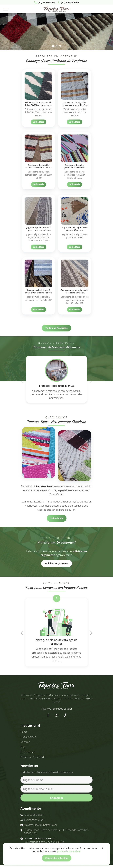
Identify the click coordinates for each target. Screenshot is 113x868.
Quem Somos (28, 737)
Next (90, 380)
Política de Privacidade (33, 757)
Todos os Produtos (56, 328)
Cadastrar (57, 798)
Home (24, 732)
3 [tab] (60, 46)
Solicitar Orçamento (57, 563)
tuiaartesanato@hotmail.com (39, 825)
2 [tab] (56, 46)
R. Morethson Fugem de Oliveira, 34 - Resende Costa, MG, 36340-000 (55, 832)
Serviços (25, 742)
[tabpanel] (56, 32)
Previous (23, 380)
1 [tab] (53, 46)
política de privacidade (69, 851)
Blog (23, 747)
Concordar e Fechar (57, 858)
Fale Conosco (28, 752)
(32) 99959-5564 (45, 2)
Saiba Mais (38, 122)
